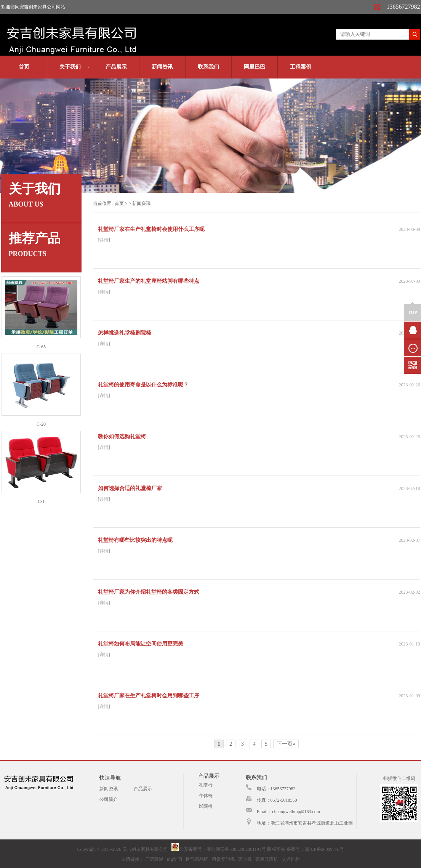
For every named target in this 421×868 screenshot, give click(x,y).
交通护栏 (291, 859)
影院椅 (206, 806)
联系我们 (208, 67)
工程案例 (301, 67)
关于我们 (70, 67)
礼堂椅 (206, 785)
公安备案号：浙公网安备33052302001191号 (219, 849)
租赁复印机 (223, 859)
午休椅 (206, 796)
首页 (24, 67)
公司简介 (109, 799)
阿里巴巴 (255, 67)
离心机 (245, 859)
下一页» (286, 744)
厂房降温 (154, 859)
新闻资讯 (162, 67)
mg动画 (174, 859)
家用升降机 (267, 859)
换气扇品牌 (197, 859)
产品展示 (116, 67)
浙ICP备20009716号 (324, 849)
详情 (104, 240)
